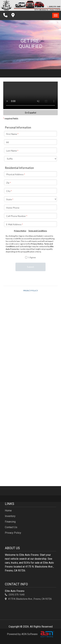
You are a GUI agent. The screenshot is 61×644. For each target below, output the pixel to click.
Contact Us (11, 527)
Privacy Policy (13, 533)
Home (8, 511)
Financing (10, 522)
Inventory (10, 516)
